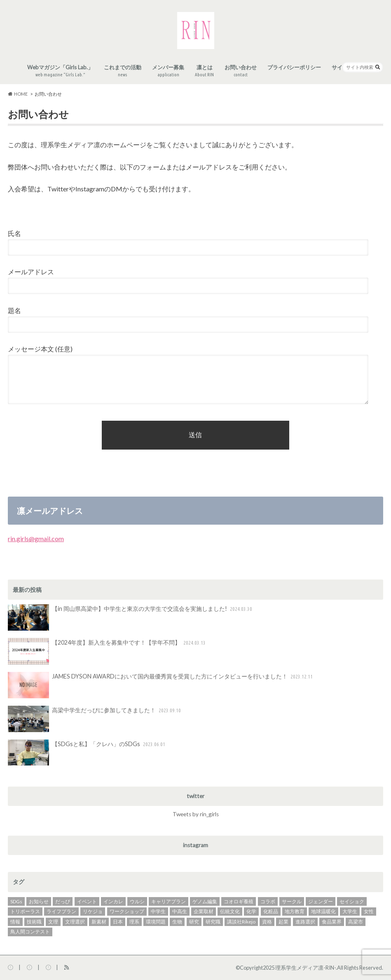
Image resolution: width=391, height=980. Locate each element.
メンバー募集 (168, 71)
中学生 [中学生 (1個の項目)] (158, 911)
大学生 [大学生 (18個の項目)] (350, 911)
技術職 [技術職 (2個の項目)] (34, 922)
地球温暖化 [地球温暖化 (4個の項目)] (323, 911)
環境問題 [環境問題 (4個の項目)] (156, 922)
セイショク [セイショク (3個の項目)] (352, 901)
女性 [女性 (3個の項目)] (369, 911)
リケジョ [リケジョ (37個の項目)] (93, 911)
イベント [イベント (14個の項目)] (87, 901)
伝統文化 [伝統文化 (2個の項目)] (230, 911)
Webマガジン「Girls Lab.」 (60, 71)
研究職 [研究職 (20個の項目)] (213, 922)
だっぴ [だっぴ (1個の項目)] (63, 901)
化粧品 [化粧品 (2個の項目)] (271, 911)
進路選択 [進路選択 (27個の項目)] (305, 922)
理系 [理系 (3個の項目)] (134, 922)
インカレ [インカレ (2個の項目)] (113, 901)
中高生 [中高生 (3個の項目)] (180, 911)
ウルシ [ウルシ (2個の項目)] (137, 901)
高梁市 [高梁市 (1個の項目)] (356, 922)
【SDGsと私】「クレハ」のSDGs (87, 753)
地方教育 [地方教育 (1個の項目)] (295, 911)
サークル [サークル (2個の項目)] (292, 901)
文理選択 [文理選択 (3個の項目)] (75, 922)
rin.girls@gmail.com (36, 538)
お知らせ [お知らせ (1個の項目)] (39, 901)
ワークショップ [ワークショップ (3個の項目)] (127, 911)
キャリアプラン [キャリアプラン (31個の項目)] (169, 901)
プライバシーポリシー (294, 67)
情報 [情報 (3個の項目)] (15, 922)
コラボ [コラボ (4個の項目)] (268, 901)
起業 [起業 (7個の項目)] (283, 922)
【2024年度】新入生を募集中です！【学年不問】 (108, 651)
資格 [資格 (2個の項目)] (267, 922)
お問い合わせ (241, 71)
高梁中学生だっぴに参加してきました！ (95, 719)
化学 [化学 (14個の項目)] (251, 911)
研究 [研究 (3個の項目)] (194, 922)
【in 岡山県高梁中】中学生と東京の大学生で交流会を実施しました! (131, 617)
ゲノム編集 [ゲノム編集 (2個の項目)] (205, 901)
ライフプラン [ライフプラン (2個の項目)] (61, 911)
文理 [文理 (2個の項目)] (53, 922)
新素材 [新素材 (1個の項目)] (99, 922)
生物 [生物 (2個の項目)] (177, 922)
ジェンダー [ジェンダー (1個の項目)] (321, 901)
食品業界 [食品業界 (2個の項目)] (332, 922)
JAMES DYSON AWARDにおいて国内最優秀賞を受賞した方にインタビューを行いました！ (161, 685)
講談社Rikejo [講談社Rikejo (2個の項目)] (241, 922)
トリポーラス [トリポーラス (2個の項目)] (25, 911)
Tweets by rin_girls (196, 814)
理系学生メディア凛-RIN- (306, 968)
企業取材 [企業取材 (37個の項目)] (204, 911)
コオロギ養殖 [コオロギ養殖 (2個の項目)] (239, 901)
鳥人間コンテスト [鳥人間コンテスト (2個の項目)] (30, 932)
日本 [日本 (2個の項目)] (118, 922)
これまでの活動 (123, 71)
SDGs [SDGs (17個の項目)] (16, 901)
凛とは (204, 71)
